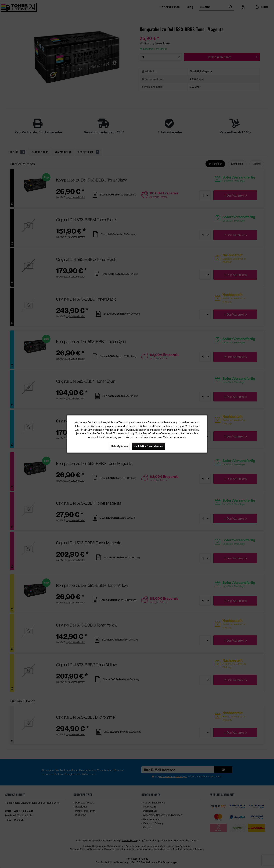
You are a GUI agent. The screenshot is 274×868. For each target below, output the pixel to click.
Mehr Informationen (174, 437)
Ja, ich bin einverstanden (149, 446)
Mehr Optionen (119, 446)
